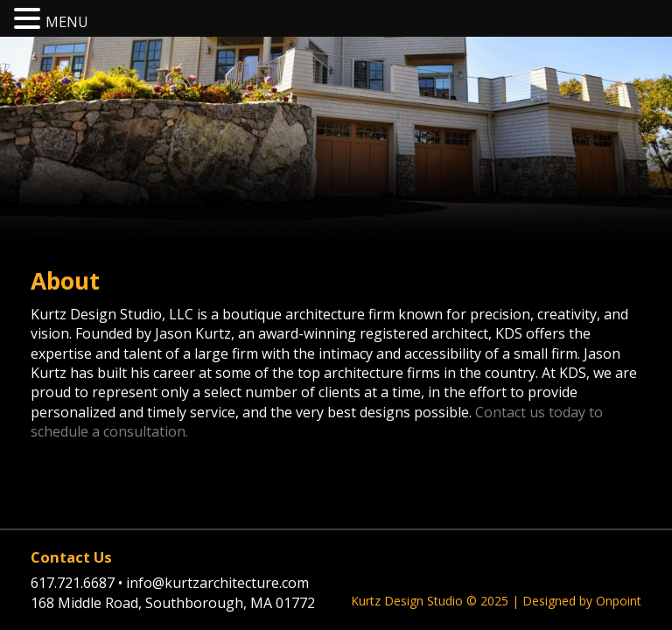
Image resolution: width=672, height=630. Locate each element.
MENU (67, 22)
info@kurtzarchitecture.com (217, 583)
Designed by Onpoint (582, 601)
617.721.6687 (78, 583)
